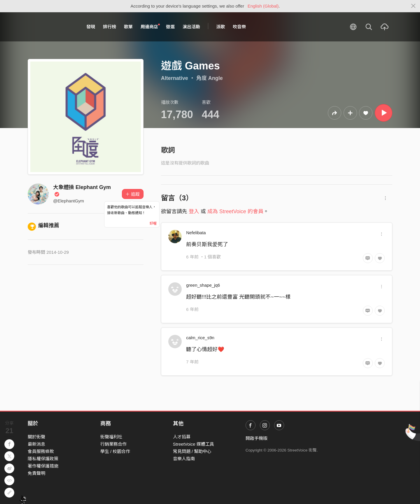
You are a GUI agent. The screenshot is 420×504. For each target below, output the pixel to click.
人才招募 (182, 437)
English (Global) (263, 6)
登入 (194, 211)
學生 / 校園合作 (115, 451)
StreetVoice (52, 27)
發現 (91, 27)
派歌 (220, 27)
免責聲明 (36, 473)
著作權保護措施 (43, 466)
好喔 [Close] (153, 223)
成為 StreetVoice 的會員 (235, 211)
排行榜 (110, 27)
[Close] (413, 6)
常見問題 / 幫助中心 (192, 451)
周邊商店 (150, 27)
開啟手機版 (257, 438)
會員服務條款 (41, 451)
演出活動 (191, 27)
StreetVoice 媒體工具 (194, 444)
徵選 (170, 27)
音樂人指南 (184, 459)
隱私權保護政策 (43, 459)
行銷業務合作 (113, 444)
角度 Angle (210, 78)
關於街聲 (36, 437)
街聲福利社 (111, 437)
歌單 (128, 27)
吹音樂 (239, 27)
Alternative (175, 78)
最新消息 (36, 444)
